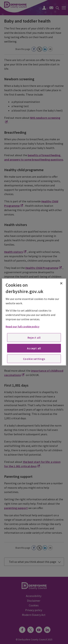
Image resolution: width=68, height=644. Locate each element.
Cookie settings (34, 359)
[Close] (61, 283)
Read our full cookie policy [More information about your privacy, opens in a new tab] (22, 326)
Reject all (34, 338)
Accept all (34, 348)
